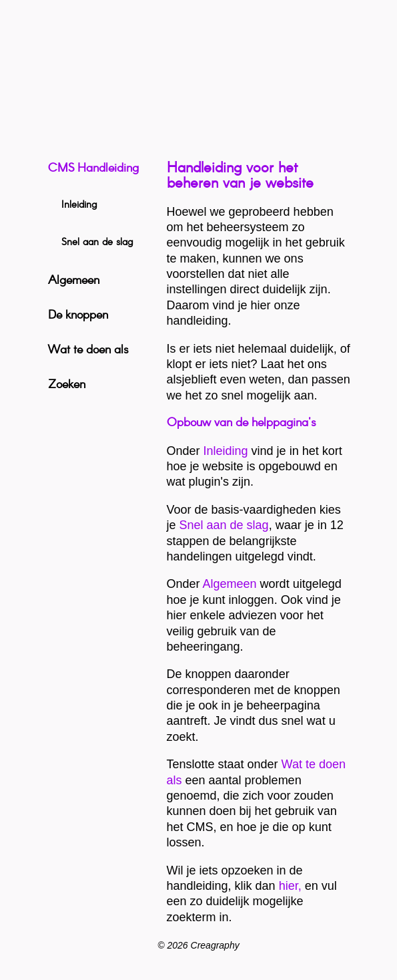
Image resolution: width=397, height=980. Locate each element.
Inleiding (226, 451)
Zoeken (67, 385)
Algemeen (230, 584)
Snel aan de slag (224, 525)
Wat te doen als (88, 350)
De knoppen (78, 315)
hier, (290, 886)
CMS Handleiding (93, 168)
